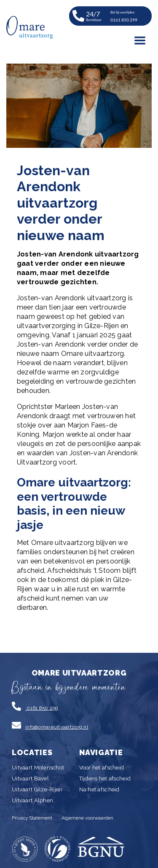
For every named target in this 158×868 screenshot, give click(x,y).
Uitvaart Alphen (32, 800)
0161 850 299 (42, 708)
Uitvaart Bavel (30, 779)
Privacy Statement (32, 818)
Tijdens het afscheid (105, 779)
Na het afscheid (99, 789)
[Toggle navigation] (140, 40)
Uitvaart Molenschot (38, 768)
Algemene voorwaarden (87, 818)
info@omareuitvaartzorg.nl (57, 727)
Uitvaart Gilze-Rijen (37, 789)
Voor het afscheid (102, 768)
